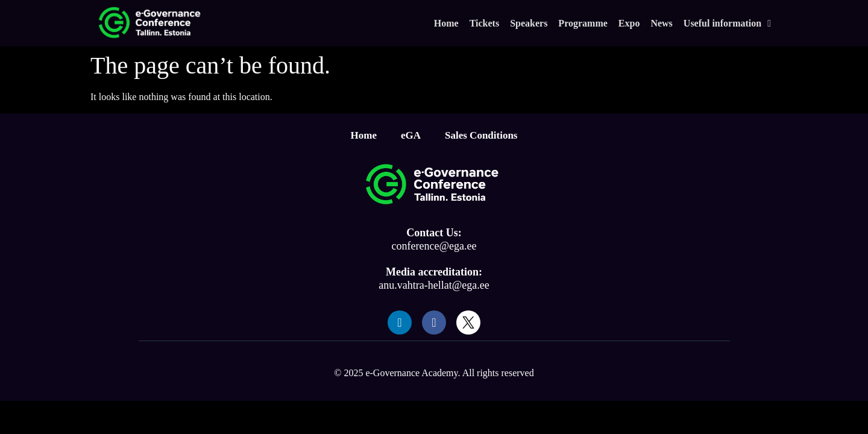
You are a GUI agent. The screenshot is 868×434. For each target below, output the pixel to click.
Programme (583, 23)
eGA (411, 135)
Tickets (484, 23)
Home (446, 23)
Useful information (727, 24)
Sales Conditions (481, 135)
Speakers (529, 23)
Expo (629, 23)
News (661, 23)
